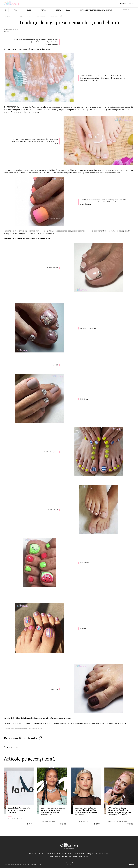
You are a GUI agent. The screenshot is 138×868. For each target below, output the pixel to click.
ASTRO (43, 10)
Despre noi (126, 10)
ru (133, 4)
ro (130, 4)
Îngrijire (21, 16)
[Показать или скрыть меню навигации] (6, 10)
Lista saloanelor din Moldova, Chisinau (96, 10)
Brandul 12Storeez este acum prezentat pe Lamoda (19, 810)
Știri (15, 10)
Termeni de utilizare (63, 857)
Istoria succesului (63, 10)
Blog (29, 10)
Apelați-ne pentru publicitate (97, 854)
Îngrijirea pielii (30, 16)
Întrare (123, 4)
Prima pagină (8, 16)
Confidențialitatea (81, 857)
